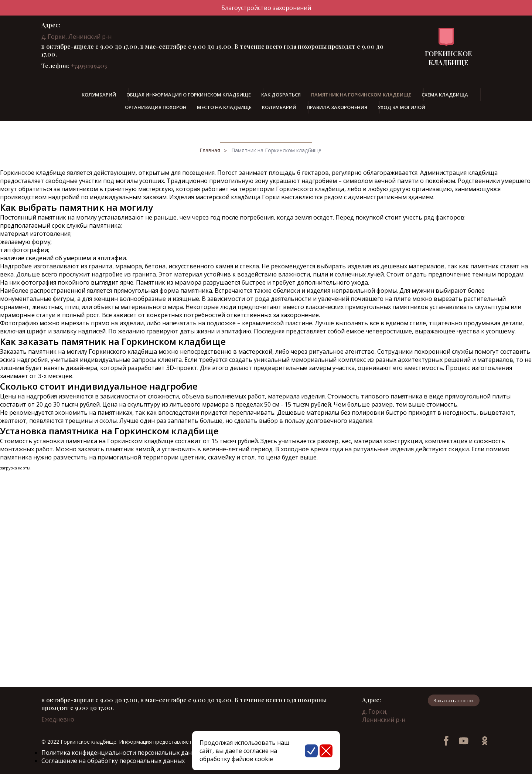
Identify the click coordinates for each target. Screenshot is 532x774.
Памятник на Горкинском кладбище (276, 150)
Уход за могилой (401, 107)
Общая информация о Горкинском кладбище (189, 95)
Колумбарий (99, 95)
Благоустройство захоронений (266, 8)
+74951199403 (89, 66)
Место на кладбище (224, 107)
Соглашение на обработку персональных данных (113, 761)
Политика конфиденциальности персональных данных (122, 753)
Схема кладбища (445, 95)
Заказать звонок (454, 700)
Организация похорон (156, 107)
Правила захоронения (337, 107)
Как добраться (281, 95)
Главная (210, 150)
